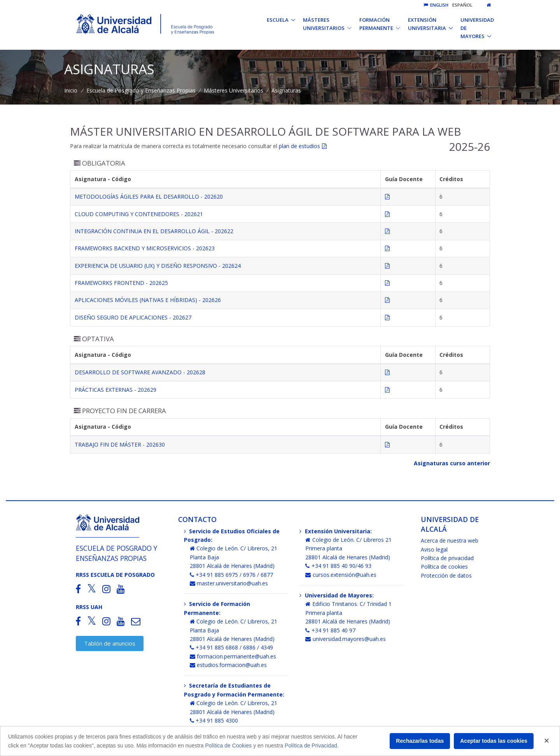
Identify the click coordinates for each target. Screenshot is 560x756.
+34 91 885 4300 (214, 720)
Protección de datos (446, 575)
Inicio (71, 90)
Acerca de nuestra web (450, 540)
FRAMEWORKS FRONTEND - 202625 (121, 283)
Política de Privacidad (311, 746)
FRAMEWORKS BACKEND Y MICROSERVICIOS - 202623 (145, 248)
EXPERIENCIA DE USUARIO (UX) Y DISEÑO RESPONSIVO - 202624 (158, 266)
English (436, 5)
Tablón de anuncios (110, 643)
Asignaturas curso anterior (452, 463)
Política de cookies (444, 567)
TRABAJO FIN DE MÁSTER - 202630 (120, 444)
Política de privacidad (447, 558)
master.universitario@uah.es (229, 583)
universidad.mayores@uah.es (346, 639)
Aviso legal (434, 549)
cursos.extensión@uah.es (341, 575)
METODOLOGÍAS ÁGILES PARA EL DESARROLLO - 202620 (149, 196)
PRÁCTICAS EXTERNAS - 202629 (115, 390)
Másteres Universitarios (234, 90)
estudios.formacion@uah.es (228, 665)
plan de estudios (299, 146)
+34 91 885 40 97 (330, 630)
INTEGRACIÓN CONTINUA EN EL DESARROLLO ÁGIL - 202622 (154, 231)
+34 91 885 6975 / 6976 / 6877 (232, 575)
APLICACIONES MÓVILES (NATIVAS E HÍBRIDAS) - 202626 (148, 300)
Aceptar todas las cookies (494, 741)
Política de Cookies (228, 746)
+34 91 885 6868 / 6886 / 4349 (232, 647)
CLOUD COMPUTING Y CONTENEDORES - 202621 (139, 214)
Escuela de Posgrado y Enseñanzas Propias (141, 90)
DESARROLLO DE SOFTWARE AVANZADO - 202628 (140, 372)
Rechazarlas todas (420, 741)
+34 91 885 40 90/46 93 (338, 566)
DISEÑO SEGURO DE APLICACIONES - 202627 (133, 317)
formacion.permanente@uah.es (233, 656)
